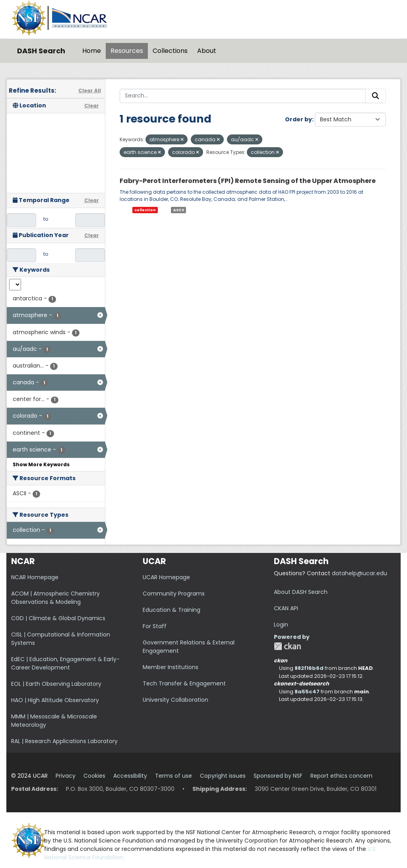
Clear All (90, 90)
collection (145, 210)
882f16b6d (309, 668)
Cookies (94, 776)
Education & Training (172, 610)
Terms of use (173, 776)
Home (92, 51)
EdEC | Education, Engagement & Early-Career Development (65, 663)
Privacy (66, 776)
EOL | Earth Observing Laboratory (56, 684)
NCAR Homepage (35, 577)
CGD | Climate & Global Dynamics (58, 618)
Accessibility (130, 776)
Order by (298, 119)
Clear (92, 106)
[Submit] (376, 96)
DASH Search (41, 51)
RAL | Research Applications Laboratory (64, 741)
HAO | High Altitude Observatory (55, 700)
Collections (170, 51)
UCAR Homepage (166, 577)
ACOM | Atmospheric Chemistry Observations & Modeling (55, 598)
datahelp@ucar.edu (360, 573)
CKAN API (286, 608)
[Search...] (243, 96)
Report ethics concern (341, 776)
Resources (127, 51)
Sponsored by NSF (278, 776)
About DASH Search (301, 592)
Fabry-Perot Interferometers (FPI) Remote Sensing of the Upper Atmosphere (248, 181)
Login (281, 625)
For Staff (155, 626)
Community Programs (174, 594)
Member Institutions (171, 667)
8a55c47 (307, 692)
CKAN (287, 646)
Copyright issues (223, 776)
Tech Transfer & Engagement (184, 683)
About (207, 51)
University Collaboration (175, 700)
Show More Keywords (41, 464)
